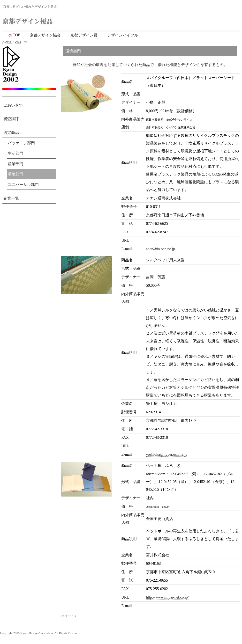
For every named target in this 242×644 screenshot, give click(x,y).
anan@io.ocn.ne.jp (160, 249)
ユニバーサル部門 (23, 185)
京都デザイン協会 (45, 35)
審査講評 (11, 119)
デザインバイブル (123, 35)
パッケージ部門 (21, 143)
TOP (14, 35)
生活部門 (15, 153)
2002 (18, 42)
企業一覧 (11, 198)
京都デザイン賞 (84, 35)
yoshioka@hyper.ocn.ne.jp (167, 454)
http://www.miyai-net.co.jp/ (167, 597)
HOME (7, 42)
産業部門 (15, 164)
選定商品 (11, 133)
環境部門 (15, 174)
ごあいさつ (13, 105)
